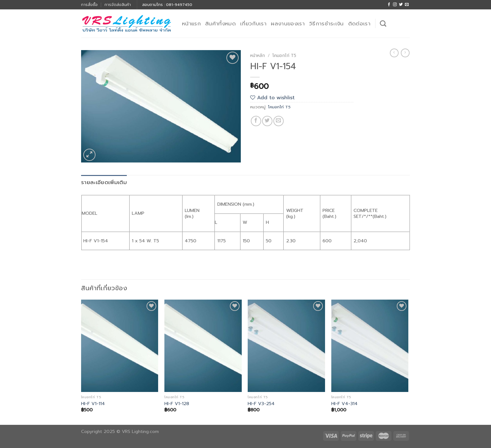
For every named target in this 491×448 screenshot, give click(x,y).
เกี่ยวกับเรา (253, 23)
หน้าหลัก (258, 56)
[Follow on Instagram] (395, 5)
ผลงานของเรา (288, 23)
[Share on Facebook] (256, 121)
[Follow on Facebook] (389, 5)
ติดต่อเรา (359, 23)
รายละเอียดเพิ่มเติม (104, 182)
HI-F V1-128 (177, 404)
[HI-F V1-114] (120, 346)
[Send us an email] (407, 5)
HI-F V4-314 (344, 404)
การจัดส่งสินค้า (118, 5)
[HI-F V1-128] (203, 346)
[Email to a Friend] (279, 121)
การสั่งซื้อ (89, 5)
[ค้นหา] (383, 23)
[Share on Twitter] (267, 121)
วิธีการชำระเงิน (326, 23)
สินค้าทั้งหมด (220, 23)
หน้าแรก (191, 23)
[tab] (104, 182)
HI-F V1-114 (93, 404)
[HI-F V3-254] (286, 346)
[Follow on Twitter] (401, 5)
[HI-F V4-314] (370, 346)
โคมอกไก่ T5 (284, 56)
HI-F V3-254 (261, 404)
